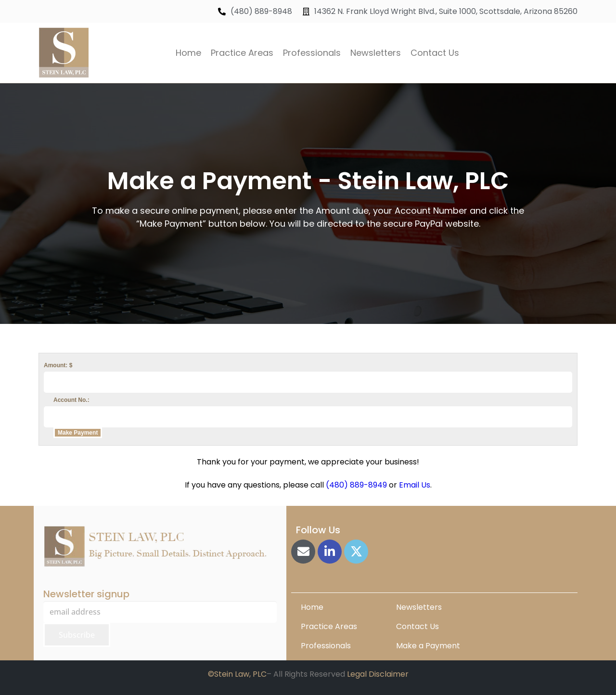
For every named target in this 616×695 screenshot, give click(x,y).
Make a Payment (428, 646)
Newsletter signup (86, 594)
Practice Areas (242, 53)
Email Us (415, 485)
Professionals (312, 53)
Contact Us (435, 53)
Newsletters (376, 53)
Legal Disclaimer (378, 674)
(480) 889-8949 (356, 485)
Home (188, 53)
